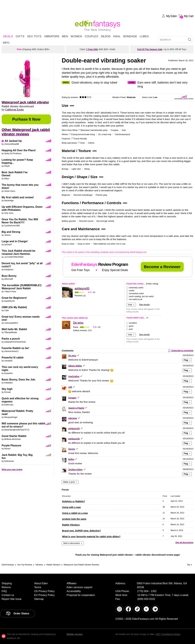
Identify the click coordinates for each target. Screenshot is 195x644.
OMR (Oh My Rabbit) (14, 307)
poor (131, 329)
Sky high (7, 389)
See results (144, 304)
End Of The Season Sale (150, 49)
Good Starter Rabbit (14, 436)
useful (132, 291)
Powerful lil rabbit (13, 358)
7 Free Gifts (92, 49)
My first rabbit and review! (18, 197)
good (131, 326)
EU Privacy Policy (44, 595)
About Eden (41, 583)
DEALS (8, 36)
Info (6, 43)
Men (65, 36)
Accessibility (74, 591)
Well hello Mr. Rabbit (14, 329)
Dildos (106, 36)
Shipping (7, 583)
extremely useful (136, 288)
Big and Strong (11, 232)
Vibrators (52, 36)
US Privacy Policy (44, 591)
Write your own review (12, 469)
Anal (117, 36)
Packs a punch (11, 339)
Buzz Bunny (9, 276)
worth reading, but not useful (141, 296)
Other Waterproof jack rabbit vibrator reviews (26, 132)
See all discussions (184, 542)
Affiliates (71, 583)
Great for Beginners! (14, 298)
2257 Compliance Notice (168, 634)
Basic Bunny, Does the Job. (19, 380)
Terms (38, 587)
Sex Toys (34, 36)
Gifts (20, 36)
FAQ (4, 591)
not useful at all (136, 299)
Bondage (130, 36)
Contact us (8, 595)
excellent (133, 323)
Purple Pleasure (11, 445)
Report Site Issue (12, 599)
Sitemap (39, 599)
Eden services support (79, 587)
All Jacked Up (13, 141)
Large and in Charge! (15, 241)
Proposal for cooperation (81, 595)
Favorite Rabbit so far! (15, 348)
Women (76, 36)
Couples (91, 36)
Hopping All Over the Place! (19, 150)
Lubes (144, 36)
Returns (6, 587)
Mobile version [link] (75, 634)
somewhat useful (136, 294)
